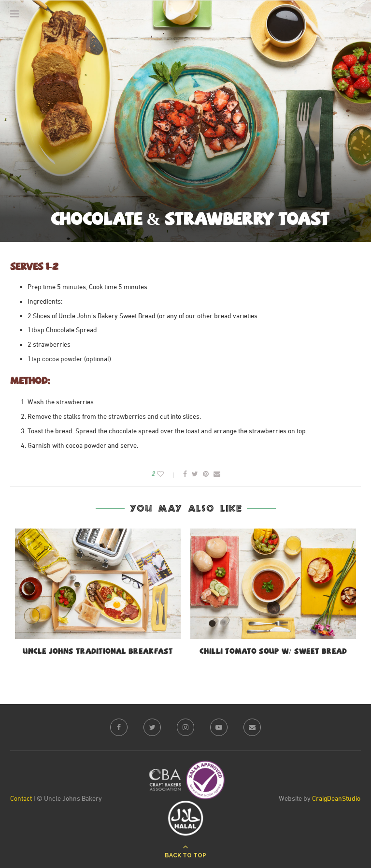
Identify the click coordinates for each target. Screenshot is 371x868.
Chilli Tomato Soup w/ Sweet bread (273, 652)
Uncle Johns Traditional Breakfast (98, 652)
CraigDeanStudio (336, 799)
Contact (21, 799)
